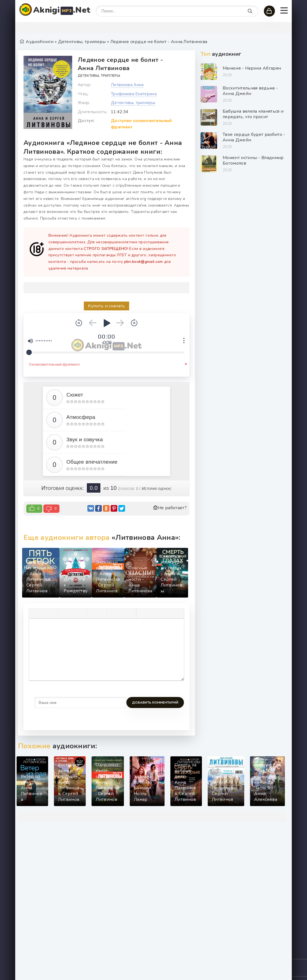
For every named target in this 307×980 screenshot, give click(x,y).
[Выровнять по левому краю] (64, 614)
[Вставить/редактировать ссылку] (122, 614)
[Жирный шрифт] (35, 614)
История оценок (156, 488)
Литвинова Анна (127, 85)
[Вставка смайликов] (113, 614)
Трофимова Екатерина (134, 94)
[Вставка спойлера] (151, 614)
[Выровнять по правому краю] (81, 614)
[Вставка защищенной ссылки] (131, 614)
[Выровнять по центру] (72, 614)
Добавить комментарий (58, 702)
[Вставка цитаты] (142, 614)
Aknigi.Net (62, 10)
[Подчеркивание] (52, 614)
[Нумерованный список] (102, 614)
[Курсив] (43, 614)
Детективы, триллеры (99, 76)
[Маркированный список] (93, 614)
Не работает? (170, 508)
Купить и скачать (106, 306)
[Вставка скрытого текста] (160, 614)
